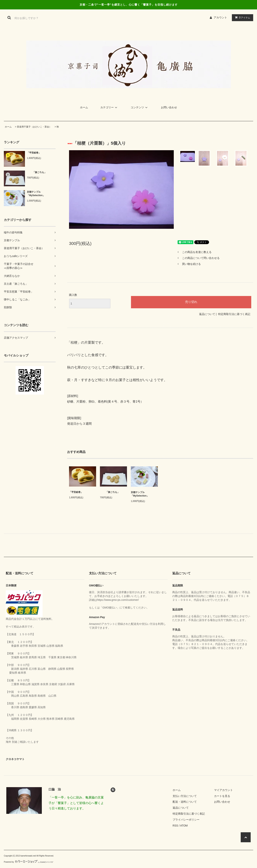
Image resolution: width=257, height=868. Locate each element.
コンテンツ (140, 107)
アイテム (242, 17)
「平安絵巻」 (34, 153)
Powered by (29, 862)
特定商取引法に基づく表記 (234, 314)
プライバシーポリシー (186, 820)
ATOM (184, 826)
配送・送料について (185, 802)
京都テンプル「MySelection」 (36, 194)
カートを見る (222, 796)
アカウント (220, 17)
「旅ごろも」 (37, 172)
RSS (175, 826)
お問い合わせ (169, 107)
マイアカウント (223, 790)
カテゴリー (109, 107)
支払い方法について (185, 796)
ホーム (84, 107)
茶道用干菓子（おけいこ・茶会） (34, 127)
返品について (207, 314)
